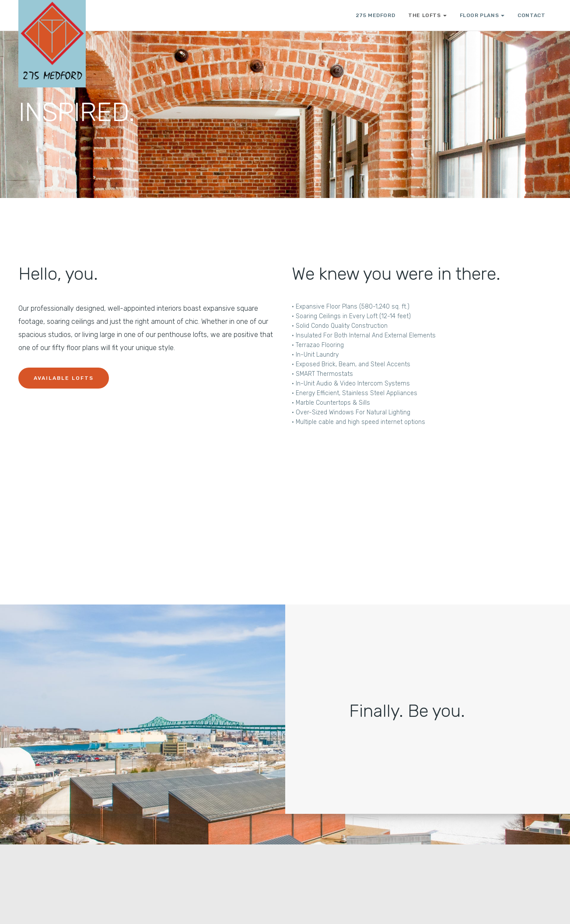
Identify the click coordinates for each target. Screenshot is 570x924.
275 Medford (376, 15)
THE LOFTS (427, 15)
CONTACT (531, 15)
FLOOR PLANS (482, 15)
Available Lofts (64, 378)
